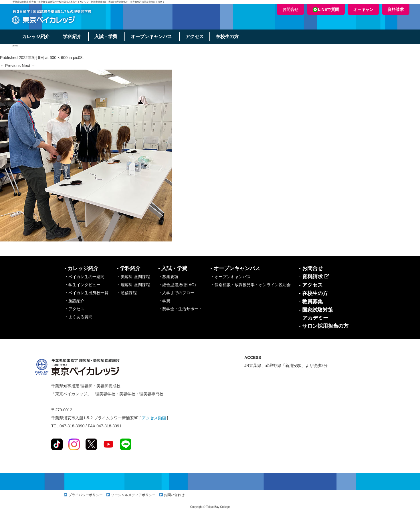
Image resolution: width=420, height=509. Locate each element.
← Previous (10, 66)
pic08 (78, 58)
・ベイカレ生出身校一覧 (86, 293)
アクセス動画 (154, 418)
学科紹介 (72, 37)
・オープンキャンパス (231, 277)
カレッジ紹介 (36, 37)
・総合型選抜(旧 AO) (177, 285)
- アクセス (311, 285)
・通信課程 (127, 293)
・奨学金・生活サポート (180, 309)
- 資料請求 (314, 277)
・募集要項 (168, 277)
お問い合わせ (174, 495)
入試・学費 (106, 37)
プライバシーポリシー (86, 495)
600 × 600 (59, 58)
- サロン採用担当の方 (324, 326)
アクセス (195, 37)
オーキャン (363, 9)
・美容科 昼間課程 (133, 277)
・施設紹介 (74, 301)
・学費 (164, 301)
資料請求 (396, 9)
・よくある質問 (78, 317)
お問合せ (290, 9)
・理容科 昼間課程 (133, 285)
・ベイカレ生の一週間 (84, 277)
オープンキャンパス (152, 37)
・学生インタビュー (82, 285)
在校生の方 (227, 37)
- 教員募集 (311, 302)
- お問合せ (311, 268)
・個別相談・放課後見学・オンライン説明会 (251, 285)
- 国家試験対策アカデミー (316, 314)
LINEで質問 (326, 10)
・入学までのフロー (176, 293)
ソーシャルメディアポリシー (133, 495)
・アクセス (74, 309)
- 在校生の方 (313, 293)
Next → (28, 66)
